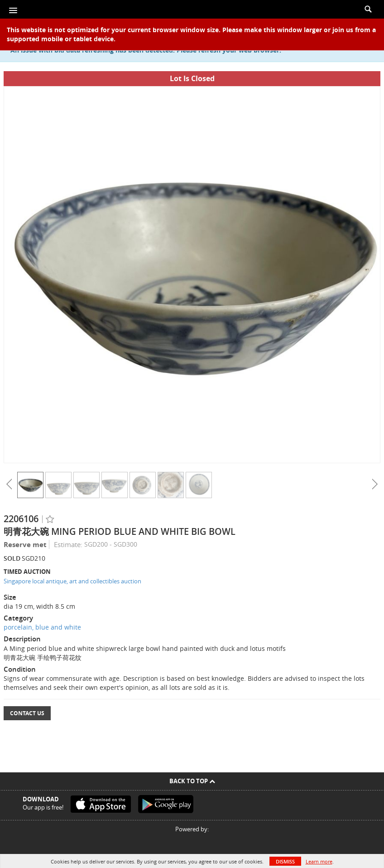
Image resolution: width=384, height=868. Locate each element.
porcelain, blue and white (42, 627)
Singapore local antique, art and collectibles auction (72, 581)
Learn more (319, 861)
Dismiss (285, 861)
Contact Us (27, 713)
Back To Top (192, 781)
